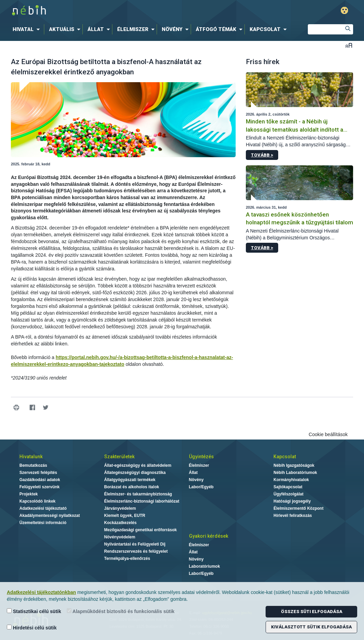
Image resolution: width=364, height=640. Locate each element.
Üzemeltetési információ (43, 523)
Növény (196, 480)
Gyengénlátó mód (344, 10)
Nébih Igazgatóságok (294, 465)
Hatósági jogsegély (292, 501)
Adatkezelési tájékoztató (43, 508)
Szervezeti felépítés (38, 473)
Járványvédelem (120, 508)
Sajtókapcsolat (288, 487)
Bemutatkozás (33, 465)
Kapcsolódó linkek (37, 501)
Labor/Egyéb (201, 487)
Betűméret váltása (349, 45)
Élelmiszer (199, 465)
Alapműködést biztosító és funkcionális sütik (121, 611)
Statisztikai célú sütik (34, 611)
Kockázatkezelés (120, 523)
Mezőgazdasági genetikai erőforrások (140, 530)
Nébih (109, 11)
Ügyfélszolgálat (288, 494)
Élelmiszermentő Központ (298, 508)
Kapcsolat (285, 457)
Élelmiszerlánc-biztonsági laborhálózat (142, 501)
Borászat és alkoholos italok (132, 487)
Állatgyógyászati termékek (130, 480)
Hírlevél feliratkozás (293, 516)
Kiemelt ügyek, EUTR (125, 516)
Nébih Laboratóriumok (295, 473)
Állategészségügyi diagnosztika (135, 473)
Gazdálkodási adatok (40, 480)
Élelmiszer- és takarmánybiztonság (138, 494)
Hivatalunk (31, 457)
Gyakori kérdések (209, 536)
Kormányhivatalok (291, 480)
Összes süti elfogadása (312, 612)
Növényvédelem (120, 537)
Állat (193, 473)
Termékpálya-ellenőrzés (127, 559)
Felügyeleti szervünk (39, 487)
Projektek (29, 494)
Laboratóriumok (204, 566)
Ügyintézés (201, 457)
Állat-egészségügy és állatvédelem (138, 465)
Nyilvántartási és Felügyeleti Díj (135, 544)
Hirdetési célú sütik (32, 628)
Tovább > (262, 155)
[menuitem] (28, 29)
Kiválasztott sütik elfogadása (311, 627)
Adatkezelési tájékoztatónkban (41, 592)
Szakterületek (119, 457)
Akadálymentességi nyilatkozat (50, 516)
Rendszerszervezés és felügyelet (136, 551)
